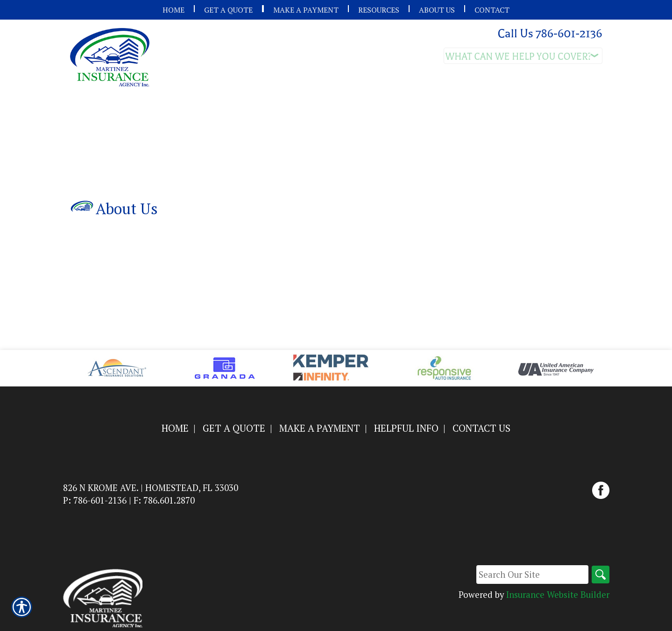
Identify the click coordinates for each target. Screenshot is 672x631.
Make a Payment (320, 428)
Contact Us (481, 428)
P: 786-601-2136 (95, 500)
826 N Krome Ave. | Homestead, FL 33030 (151, 488)
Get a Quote (234, 428)
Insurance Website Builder (558, 595)
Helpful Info (406, 428)
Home (175, 428)
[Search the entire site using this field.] (531, 575)
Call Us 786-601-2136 (550, 34)
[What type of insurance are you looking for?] (523, 56)
